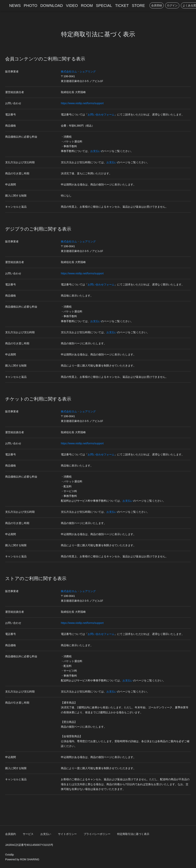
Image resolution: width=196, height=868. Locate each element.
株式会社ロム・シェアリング (78, 72)
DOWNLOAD (52, 6)
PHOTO (31, 6)
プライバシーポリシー (97, 834)
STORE (138, 6)
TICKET (122, 6)
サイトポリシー (67, 834)
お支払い (96, 151)
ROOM (87, 6)
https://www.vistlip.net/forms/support (82, 103)
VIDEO (72, 6)
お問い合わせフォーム (101, 115)
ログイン (172, 5)
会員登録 (157, 5)
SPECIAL (104, 6)
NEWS (15, 6)
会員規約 (11, 834)
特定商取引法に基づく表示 (133, 834)
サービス (28, 834)
